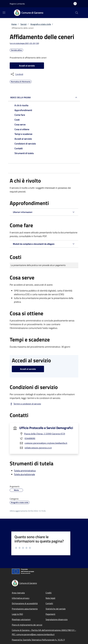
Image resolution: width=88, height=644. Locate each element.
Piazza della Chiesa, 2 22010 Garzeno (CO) (45, 434)
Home (14, 24)
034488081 (30, 438)
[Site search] (77, 13)
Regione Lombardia (17, 4)
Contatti (49, 603)
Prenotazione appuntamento (25, 609)
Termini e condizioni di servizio (27, 404)
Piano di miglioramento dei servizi (27, 625)
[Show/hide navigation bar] (4, 13)
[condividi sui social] (17, 74)
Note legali (50, 598)
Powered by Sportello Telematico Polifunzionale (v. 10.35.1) (38, 640)
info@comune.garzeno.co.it (38, 448)
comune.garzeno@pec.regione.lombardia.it (46, 443)
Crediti (49, 593)
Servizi (24, 24)
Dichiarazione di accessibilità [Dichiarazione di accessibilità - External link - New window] (25, 603)
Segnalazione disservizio (57, 619)
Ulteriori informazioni (23, 212)
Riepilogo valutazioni (21, 619)
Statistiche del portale (56, 609)
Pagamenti (50, 614)
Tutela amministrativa (25, 471)
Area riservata (18, 593)
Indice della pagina (20, 97)
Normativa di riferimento (21, 81)
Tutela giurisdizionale (24, 474)
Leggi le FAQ (17, 614)
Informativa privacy (21, 598)
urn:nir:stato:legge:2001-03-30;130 (24, 43)
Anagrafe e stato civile (41, 24)
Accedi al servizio (27, 66)
